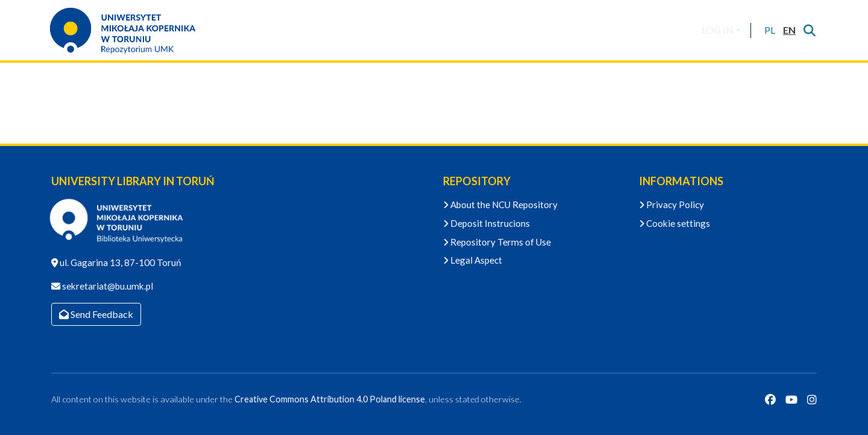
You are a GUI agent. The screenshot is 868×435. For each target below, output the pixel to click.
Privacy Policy (671, 205)
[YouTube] (791, 399)
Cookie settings (675, 223)
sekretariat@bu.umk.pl (107, 286)
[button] (769, 30)
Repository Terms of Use (497, 242)
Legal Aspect (473, 260)
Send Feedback (96, 314)
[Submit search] (809, 30)
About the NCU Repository (500, 205)
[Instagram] (812, 399)
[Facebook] (770, 399)
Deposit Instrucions (486, 223)
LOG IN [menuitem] (718, 30)
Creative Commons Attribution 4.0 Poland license (330, 399)
